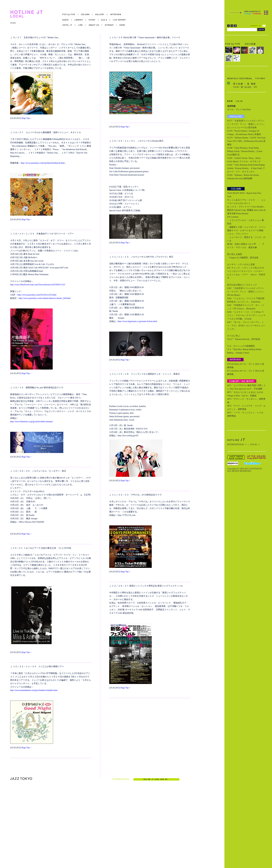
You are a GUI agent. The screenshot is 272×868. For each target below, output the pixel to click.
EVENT (92, 20)
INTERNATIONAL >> (237, 444)
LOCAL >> (255, 444)
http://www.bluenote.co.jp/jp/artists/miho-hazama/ (32, 421)
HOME (13, 23)
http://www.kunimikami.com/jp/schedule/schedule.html (34, 690)
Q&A (104, 20)
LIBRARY (79, 20)
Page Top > (26, 118)
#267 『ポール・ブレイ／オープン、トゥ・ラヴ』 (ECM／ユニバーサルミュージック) (246, 326)
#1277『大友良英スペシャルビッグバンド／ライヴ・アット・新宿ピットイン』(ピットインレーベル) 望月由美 (246, 124)
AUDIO (67, 20)
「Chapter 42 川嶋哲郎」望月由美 (243, 258)
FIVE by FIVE (70, 15)
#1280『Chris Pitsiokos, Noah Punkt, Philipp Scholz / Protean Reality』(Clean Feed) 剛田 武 (245, 151)
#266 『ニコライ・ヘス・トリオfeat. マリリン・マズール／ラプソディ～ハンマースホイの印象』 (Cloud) (246, 315)
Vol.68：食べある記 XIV (245, 87)
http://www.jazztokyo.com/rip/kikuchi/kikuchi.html (43, 163)
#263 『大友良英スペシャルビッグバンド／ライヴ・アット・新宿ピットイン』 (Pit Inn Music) (246, 292)
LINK (81, 25)
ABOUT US (94, 25)
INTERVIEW (114, 15)
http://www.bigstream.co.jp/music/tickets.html (137, 321)
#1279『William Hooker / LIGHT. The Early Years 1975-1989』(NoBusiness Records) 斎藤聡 (246, 141)
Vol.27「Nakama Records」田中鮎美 (244, 339)
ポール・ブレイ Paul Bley (239, 109)
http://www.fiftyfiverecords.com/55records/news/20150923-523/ (38, 285)
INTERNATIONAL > (122, 779)
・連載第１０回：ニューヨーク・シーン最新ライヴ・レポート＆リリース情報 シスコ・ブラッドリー (246, 230)
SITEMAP (109, 25)
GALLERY (100, 15)
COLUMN (85, 15)
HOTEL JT (69, 25)
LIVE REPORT (118, 20)
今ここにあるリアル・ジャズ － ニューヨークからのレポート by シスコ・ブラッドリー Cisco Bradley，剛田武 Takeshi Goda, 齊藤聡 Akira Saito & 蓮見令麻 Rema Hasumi (246, 207)
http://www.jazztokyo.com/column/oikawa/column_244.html (45, 298)
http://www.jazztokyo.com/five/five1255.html (37, 295)
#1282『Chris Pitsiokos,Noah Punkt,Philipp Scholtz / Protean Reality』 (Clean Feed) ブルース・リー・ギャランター (246, 168)
